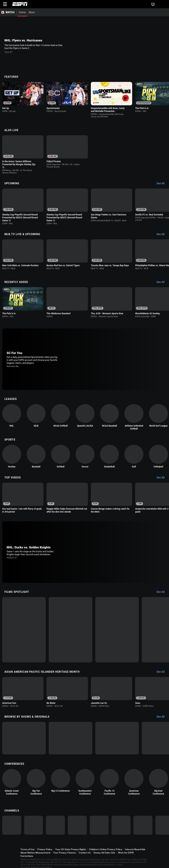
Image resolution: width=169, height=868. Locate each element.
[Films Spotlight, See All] (162, 592)
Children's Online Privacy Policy (106, 849)
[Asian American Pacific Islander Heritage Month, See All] (162, 672)
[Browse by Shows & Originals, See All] (162, 717)
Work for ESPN (126, 853)
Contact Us (85, 853)
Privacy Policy (45, 849)
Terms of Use (27, 849)
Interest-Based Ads (135, 849)
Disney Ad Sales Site (104, 853)
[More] (116, 12)
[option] (23, 98)
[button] (159, 4)
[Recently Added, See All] (162, 282)
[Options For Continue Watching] (40, 110)
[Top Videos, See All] (162, 478)
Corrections (27, 856)
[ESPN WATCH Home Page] (8, 12)
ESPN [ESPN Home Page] (20, 4)
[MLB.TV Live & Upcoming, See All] (162, 234)
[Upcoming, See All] (162, 184)
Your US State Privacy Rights (71, 849)
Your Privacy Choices (65, 853)
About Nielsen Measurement (35, 853)
